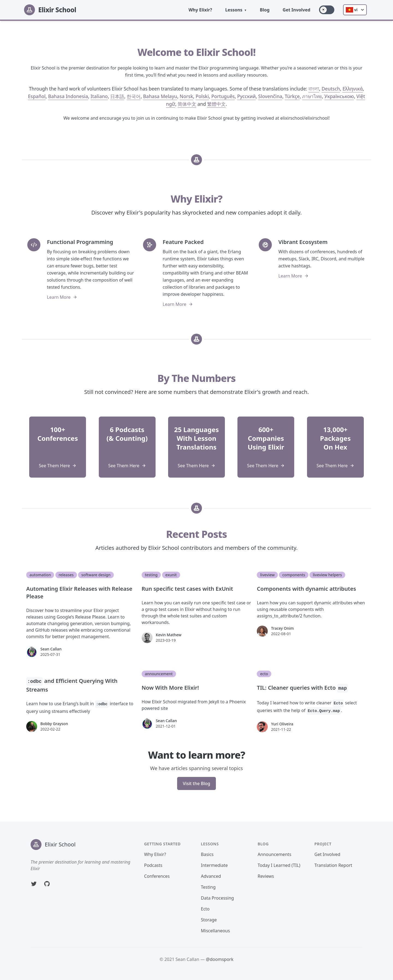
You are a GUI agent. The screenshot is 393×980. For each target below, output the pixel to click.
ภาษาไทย (312, 96)
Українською (339, 96)
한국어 (134, 96)
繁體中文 (216, 104)
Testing (208, 887)
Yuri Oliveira (282, 724)
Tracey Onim (282, 628)
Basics (207, 854)
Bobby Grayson (54, 724)
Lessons (234, 10)
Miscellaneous (215, 931)
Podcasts (153, 865)
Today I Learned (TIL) (279, 865)
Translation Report (333, 865)
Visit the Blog (197, 783)
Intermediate (214, 865)
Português (223, 96)
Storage (209, 920)
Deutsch (331, 89)
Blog (265, 10)
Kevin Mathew (169, 635)
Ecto (205, 909)
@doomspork (220, 959)
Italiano (99, 96)
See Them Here (58, 466)
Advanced (211, 876)
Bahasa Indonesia (68, 96)
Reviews (266, 876)
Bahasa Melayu (160, 96)
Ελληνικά (353, 89)
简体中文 (187, 104)
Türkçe (292, 96)
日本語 (117, 96)
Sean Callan (51, 649)
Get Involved (297, 10)
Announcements (274, 854)
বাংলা (314, 89)
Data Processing (217, 898)
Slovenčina (270, 96)
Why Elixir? (200, 10)
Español (37, 96)
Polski (202, 96)
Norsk (186, 96)
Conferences (157, 876)
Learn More (62, 297)
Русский (246, 96)
